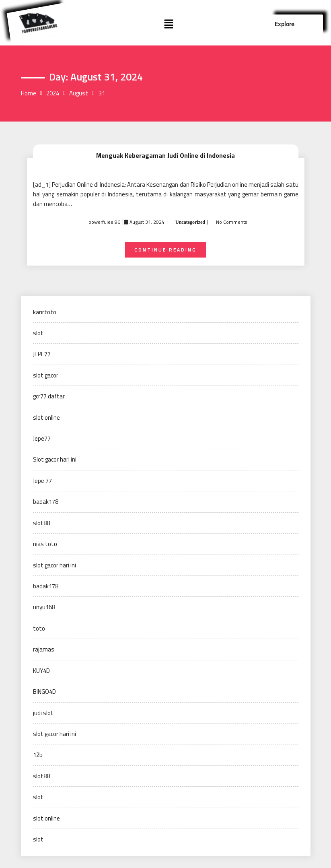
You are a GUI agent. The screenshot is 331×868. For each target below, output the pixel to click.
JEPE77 (42, 354)
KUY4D (41, 671)
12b (38, 755)
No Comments (231, 222)
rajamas (44, 649)
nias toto (45, 544)
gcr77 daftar (49, 396)
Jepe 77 (42, 481)
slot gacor (46, 375)
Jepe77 (42, 438)
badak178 (46, 502)
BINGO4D (44, 692)
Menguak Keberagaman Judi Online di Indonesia (165, 155)
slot (38, 333)
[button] (169, 24)
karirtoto (45, 312)
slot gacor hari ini (54, 565)
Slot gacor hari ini (55, 459)
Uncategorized (190, 222)
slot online (46, 418)
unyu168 (44, 607)
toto (39, 628)
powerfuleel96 (104, 222)
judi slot (43, 713)
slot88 (41, 523)
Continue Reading (165, 250)
